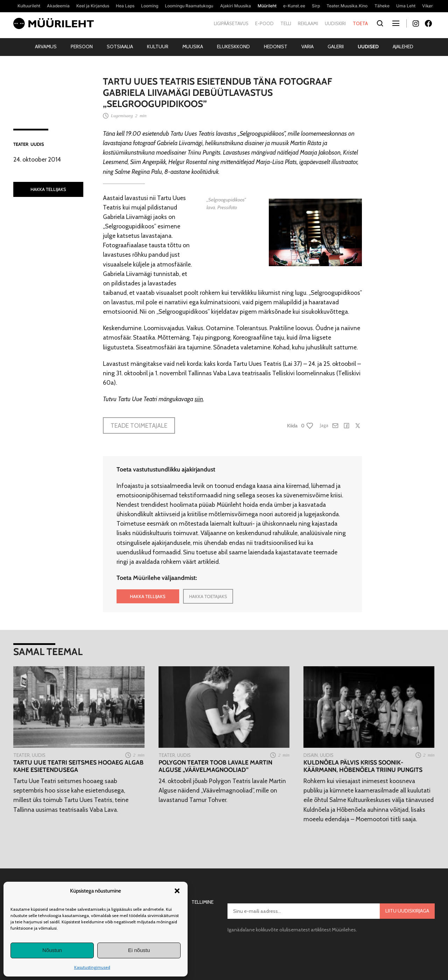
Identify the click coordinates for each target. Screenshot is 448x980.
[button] (177, 891)
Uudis (37, 144)
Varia (307, 47)
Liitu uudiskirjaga (407, 911)
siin (199, 399)
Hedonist (276, 47)
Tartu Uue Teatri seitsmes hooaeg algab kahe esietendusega (78, 766)
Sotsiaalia (120, 47)
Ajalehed (403, 47)
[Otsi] (380, 24)
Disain (311, 755)
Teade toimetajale (139, 425)
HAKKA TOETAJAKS (208, 596)
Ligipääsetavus (231, 23)
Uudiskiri (335, 23)
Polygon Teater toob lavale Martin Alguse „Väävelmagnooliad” (215, 766)
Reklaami (308, 23)
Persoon (82, 47)
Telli (286, 23)
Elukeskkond (233, 47)
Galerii (336, 47)
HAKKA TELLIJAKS (48, 189)
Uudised (368, 47)
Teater (21, 144)
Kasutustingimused (92, 967)
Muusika (193, 47)
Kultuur (158, 47)
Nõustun (52, 950)
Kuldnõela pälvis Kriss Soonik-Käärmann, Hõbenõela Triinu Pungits (363, 766)
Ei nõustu (139, 950)
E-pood (264, 23)
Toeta (360, 23)
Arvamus (46, 47)
